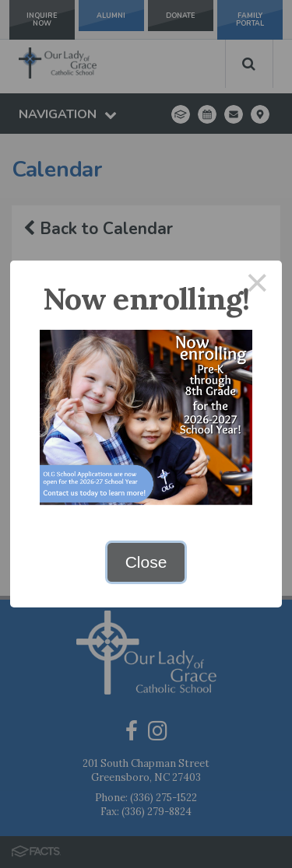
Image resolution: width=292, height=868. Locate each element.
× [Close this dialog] (258, 285)
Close (146, 562)
